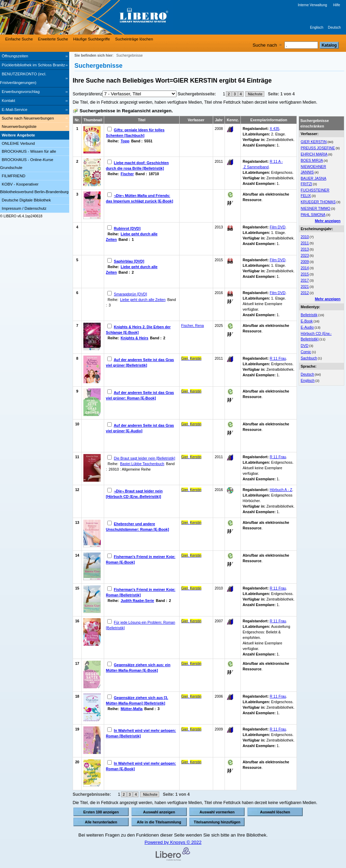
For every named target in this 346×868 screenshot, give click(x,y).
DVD (305, 346)
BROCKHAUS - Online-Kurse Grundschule (27, 164)
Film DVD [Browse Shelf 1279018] (277, 293)
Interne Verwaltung (312, 5)
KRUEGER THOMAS (318, 202)
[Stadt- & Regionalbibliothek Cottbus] (104, 17)
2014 (305, 268)
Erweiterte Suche (53, 39)
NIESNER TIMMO (316, 208)
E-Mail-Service (15, 110)
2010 (305, 237)
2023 (305, 255)
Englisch (317, 27)
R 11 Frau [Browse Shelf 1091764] (278, 457)
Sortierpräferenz (88, 94)
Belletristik (309, 315)
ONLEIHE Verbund (18, 143)
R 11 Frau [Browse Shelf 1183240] (278, 588)
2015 (305, 274)
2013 (305, 249)
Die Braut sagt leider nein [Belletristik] (144, 458)
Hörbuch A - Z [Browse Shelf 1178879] (281, 490)
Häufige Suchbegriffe (92, 39)
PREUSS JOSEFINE (318, 148)
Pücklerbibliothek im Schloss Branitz (33, 65)
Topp (125, 141)
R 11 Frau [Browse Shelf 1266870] (278, 696)
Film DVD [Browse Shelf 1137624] (277, 227)
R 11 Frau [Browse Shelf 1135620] (278, 621)
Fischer (127, 174)
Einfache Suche (19, 39)
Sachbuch (309, 358)
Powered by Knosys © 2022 (173, 842)
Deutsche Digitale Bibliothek (26, 200)
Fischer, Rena (193, 325)
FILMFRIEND (13, 176)
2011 (305, 243)
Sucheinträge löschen (134, 39)
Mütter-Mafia (132, 709)
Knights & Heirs (135, 338)
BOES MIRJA (312, 160)
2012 (305, 293)
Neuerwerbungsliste (19, 126)
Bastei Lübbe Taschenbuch (142, 464)
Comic (306, 352)
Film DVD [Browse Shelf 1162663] (277, 260)
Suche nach (265, 45)
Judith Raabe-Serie (138, 601)
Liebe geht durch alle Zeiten (143, 300)
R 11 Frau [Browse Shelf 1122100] (278, 358)
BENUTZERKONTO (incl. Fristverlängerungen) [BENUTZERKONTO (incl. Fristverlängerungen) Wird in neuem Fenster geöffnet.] (23, 78)
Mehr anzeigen (328, 221)
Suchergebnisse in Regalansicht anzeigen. (126, 111)
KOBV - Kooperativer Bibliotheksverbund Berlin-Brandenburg (34, 188)
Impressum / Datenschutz (24, 208)
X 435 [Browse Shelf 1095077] (274, 129)
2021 (305, 286)
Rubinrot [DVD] (127, 228)
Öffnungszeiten (15, 56)
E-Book (307, 321)
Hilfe (337, 5)
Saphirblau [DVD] (129, 261)
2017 (305, 280)
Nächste (255, 94)
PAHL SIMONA (313, 215)
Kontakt (8, 101)
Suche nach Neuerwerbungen (28, 118)
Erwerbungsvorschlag (21, 92)
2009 (305, 262)
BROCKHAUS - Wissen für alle (29, 151)
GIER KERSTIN (314, 142)
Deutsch (334, 27)
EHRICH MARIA (314, 154)
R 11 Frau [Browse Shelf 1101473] (278, 729)
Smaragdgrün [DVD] (130, 294)
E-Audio (307, 327)
